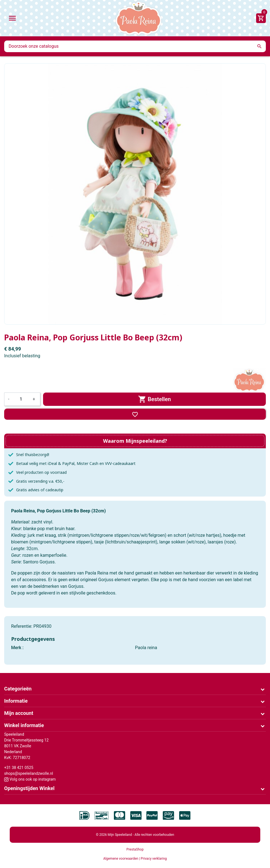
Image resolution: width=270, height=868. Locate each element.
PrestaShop (135, 849)
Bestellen (155, 399)
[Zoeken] (135, 46)
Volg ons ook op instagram (30, 779)
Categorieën (18, 689)
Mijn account (19, 713)
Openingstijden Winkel (29, 788)
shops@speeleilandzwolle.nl (29, 773)
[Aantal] (21, 399)
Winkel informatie (24, 725)
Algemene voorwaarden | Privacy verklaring (135, 859)
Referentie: (22, 626)
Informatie (16, 701)
